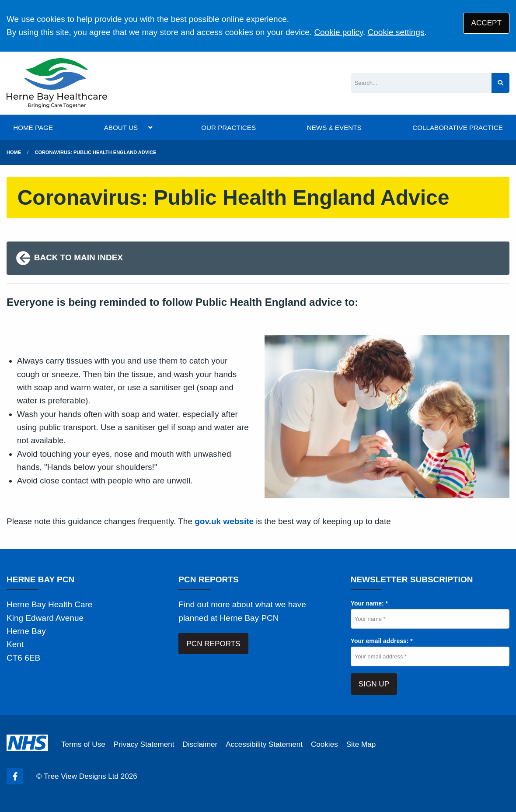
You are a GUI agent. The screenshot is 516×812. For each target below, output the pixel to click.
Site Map (361, 744)
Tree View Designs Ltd (81, 776)
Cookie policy (338, 32)
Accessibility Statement (264, 744)
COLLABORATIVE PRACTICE (457, 128)
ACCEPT (486, 23)
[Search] (421, 83)
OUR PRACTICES (228, 128)
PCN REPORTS (213, 644)
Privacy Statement (144, 744)
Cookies (324, 744)
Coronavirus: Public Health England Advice (96, 152)
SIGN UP (374, 684)
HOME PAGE (33, 128)
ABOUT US (121, 128)
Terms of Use (83, 744)
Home (14, 152)
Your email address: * (382, 641)
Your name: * (369, 603)
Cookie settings (396, 32)
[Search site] (500, 83)
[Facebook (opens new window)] (15, 776)
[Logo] (57, 83)
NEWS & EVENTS (334, 128)
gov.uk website (224, 521)
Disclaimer (200, 744)
